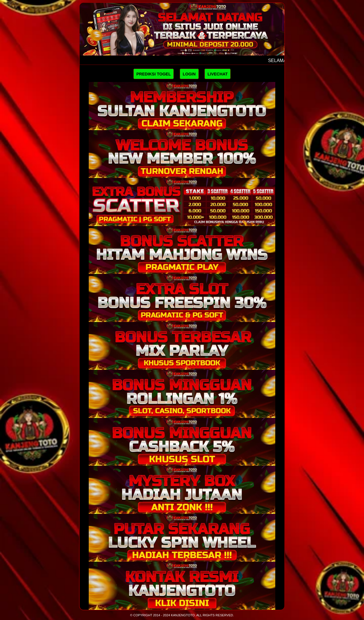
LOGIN (189, 74)
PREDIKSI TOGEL (153, 74)
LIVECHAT (218, 74)
